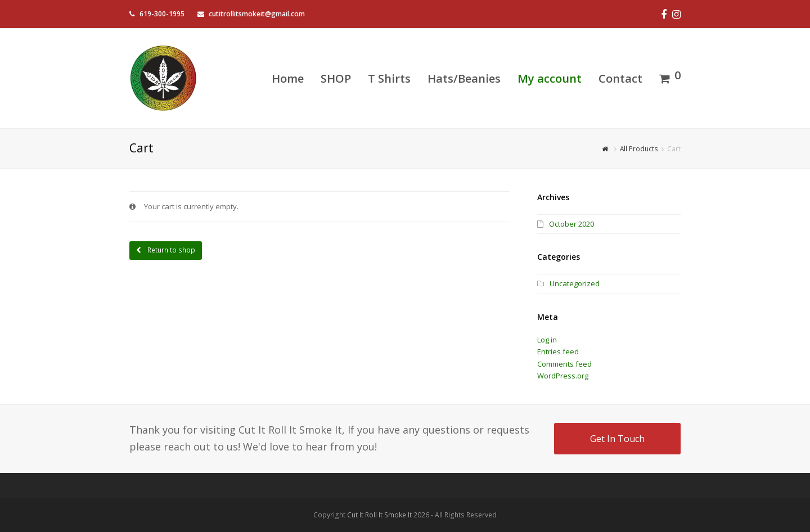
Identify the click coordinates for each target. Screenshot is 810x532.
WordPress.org (563, 376)
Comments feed (564, 364)
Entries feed (558, 351)
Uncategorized (575, 283)
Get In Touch (617, 439)
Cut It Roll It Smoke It (379, 515)
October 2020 (571, 224)
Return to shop (170, 250)
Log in (547, 340)
